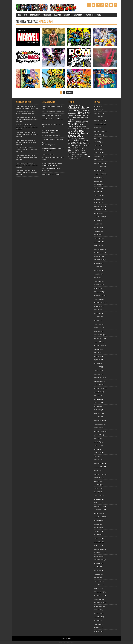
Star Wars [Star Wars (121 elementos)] (72, 154)
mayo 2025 (97, 145)
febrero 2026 (97, 113)
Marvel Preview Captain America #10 (53, 115)
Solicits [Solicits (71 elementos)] (83, 150)
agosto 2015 (97, 563)
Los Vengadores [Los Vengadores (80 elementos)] (82, 120)
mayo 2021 (97, 317)
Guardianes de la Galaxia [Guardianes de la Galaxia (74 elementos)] (81, 115)
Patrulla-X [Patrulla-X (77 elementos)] (79, 145)
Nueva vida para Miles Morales (51, 136)
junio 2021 (97, 313)
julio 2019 (97, 395)
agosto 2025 (97, 135)
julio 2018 (97, 438)
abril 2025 (97, 149)
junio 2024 (97, 185)
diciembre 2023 (98, 206)
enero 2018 (97, 460)
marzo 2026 (97, 110)
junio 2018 (97, 442)
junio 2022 (97, 270)
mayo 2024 (97, 188)
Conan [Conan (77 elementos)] (70, 111)
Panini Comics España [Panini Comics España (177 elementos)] (79, 144)
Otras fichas (47, 15)
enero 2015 (97, 588)
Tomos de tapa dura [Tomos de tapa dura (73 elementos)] (80, 157)
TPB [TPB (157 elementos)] (88, 157)
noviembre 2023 (98, 210)
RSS (107, 5)
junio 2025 (97, 142)
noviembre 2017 (98, 467)
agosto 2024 (97, 178)
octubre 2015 (98, 556)
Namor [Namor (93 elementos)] (70, 131)
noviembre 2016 (98, 510)
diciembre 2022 (98, 249)
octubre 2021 (98, 299)
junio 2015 (97, 571)
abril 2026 (97, 106)
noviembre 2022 (98, 253)
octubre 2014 (98, 599)
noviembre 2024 (98, 167)
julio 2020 (97, 353)
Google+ (98, 5)
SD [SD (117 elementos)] (69, 150)
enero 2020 (97, 374)
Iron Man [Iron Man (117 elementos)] (80, 118)
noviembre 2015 (98, 553)
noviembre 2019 (98, 381)
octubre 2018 (98, 428)
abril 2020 (97, 363)
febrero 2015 (97, 585)
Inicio (19, 15)
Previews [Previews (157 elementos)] (86, 145)
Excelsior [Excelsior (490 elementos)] (84, 113)
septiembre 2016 (99, 517)
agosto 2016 (97, 521)
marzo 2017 (97, 495)
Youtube (102, 5)
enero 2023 (97, 245)
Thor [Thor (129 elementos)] (85, 154)
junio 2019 (97, 399)
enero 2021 (97, 331)
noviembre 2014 (98, 595)
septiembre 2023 (99, 217)
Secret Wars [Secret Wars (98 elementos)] (76, 150)
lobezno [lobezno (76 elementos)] (74, 120)
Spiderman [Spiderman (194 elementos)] (73, 152)
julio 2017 (97, 481)
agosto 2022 (97, 263)
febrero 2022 (97, 285)
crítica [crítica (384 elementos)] (76, 110)
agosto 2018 (97, 435)
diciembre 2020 (98, 335)
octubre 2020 (98, 342)
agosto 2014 (97, 606)
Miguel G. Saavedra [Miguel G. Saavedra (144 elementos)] (81, 129)
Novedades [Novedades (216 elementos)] (79, 131)
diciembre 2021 (98, 292)
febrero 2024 (97, 199)
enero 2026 (97, 117)
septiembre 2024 (99, 174)
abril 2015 (97, 578)
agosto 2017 (97, 478)
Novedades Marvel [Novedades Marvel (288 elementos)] (78, 133)
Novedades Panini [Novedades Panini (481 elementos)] (75, 137)
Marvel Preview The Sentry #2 (51, 174)
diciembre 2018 (98, 421)
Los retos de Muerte (48, 154)
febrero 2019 (97, 413)
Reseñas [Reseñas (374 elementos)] (73, 148)
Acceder (99, 15)
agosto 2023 (97, 220)
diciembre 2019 (98, 378)
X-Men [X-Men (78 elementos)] (79, 159)
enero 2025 (97, 160)
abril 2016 (97, 535)
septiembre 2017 (99, 474)
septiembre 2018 (99, 431)
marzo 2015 (97, 581)
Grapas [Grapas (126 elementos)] (71, 115)
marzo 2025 (97, 153)
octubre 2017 (98, 471)
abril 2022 (97, 278)
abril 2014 (97, 621)
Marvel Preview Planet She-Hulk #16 (27, 108)
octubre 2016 (98, 513)
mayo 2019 (97, 403)
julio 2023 (97, 224)
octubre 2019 (98, 385)
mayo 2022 (97, 274)
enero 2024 (97, 203)
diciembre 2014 (98, 592)
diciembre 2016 (98, 506)
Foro (26, 15)
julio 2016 (97, 524)
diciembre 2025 (98, 120)
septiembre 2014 (99, 603)
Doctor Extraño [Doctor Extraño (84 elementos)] (72, 113)
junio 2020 (97, 356)
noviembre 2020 (98, 338)
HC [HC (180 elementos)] (70, 117)
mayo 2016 (97, 531)
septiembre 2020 (99, 345)
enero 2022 (97, 288)
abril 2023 (97, 235)
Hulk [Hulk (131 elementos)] (74, 118)
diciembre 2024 (98, 163)
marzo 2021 (97, 324)
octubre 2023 (98, 213)
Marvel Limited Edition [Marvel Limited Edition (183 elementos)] (78, 122)
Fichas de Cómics (35, 15)
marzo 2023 (97, 238)
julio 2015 (97, 567)
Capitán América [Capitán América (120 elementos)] (74, 105)
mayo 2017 (97, 488)
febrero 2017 (97, 499)
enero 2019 (97, 417)
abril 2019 (97, 406)
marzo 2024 (97, 195)
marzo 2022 (97, 281)
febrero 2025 (97, 156)
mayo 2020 (97, 360)
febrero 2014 (97, 628)
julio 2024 (97, 181)
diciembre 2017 (98, 463)
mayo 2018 (97, 445)
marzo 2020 (97, 367)
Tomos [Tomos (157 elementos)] (71, 157)
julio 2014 (97, 610)
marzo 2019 (97, 410)
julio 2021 (97, 310)
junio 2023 (97, 228)
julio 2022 (97, 267)
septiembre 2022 (99, 260)
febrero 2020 (97, 371)
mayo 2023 (97, 231)
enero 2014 (97, 631)
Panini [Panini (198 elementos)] (77, 141)
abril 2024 (97, 192)
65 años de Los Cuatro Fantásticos (52, 139)
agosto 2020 (97, 349)
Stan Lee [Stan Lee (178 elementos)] (84, 152)
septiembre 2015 (99, 560)
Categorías (67, 15)
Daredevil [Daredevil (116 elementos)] (85, 110)
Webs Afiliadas (78, 15)
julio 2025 (97, 138)
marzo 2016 (97, 538)
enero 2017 (97, 503)
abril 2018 (97, 449)
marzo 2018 (97, 453)
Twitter (93, 5)
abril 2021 (97, 320)
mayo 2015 (97, 574)
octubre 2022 (98, 256)
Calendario (57, 15)
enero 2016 (97, 545)
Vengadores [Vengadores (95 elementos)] (72, 159)
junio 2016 (97, 528)
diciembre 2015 (98, 549)
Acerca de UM (90, 15)
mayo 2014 (97, 617)
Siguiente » (69, 93)
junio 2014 (97, 613)
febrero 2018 (97, 456)
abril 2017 (97, 492)
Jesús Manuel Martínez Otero (25, 106)
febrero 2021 (97, 328)
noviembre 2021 (98, 295)
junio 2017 (97, 485)
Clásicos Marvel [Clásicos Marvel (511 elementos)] (79, 107)
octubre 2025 (98, 128)
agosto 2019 (97, 392)
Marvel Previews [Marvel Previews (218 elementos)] (76, 124)
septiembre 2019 (99, 388)
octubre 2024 (98, 170)
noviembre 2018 (98, 424)
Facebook (89, 5)
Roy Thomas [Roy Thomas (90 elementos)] (84, 148)
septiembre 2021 (99, 303)
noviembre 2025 (98, 124)
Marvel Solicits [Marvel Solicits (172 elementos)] (74, 126)
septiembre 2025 (99, 131)
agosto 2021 (97, 306)
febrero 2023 (97, 242)
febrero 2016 (97, 542)
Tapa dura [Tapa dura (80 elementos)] (79, 155)
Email (111, 5)
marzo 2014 (97, 624)
